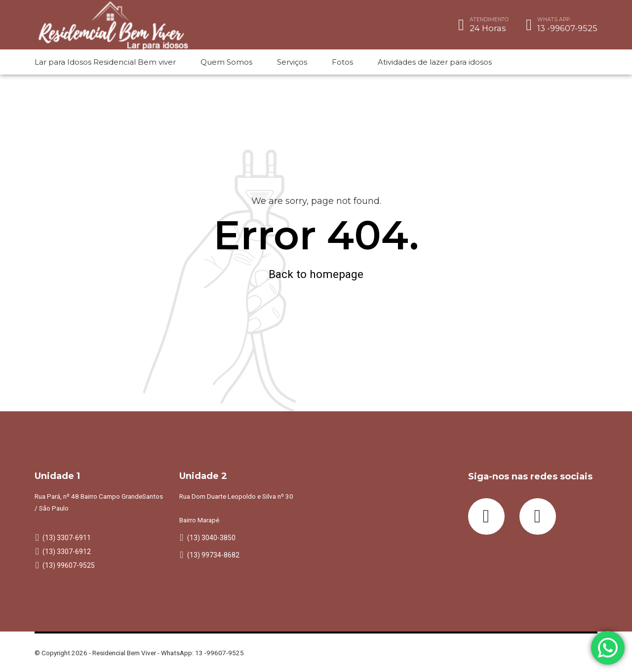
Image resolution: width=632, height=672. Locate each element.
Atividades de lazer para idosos (435, 62)
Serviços (292, 62)
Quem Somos (226, 62)
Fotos (342, 62)
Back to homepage (316, 274)
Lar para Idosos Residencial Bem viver (105, 62)
